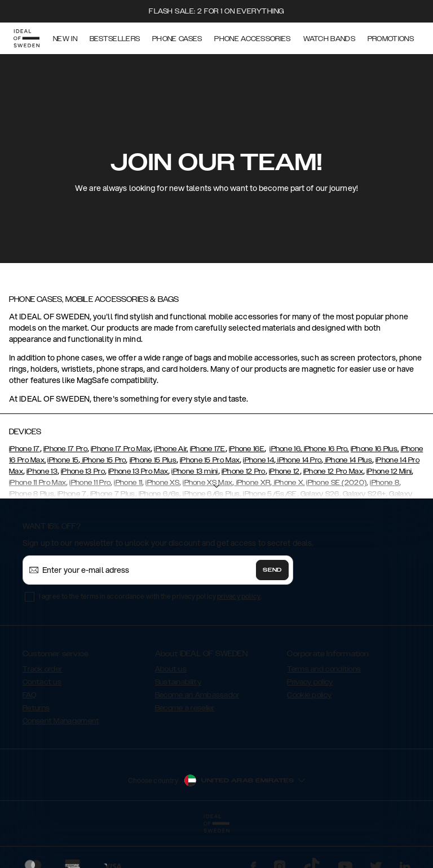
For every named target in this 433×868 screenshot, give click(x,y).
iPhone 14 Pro (299, 460)
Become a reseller (185, 708)
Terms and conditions (324, 669)
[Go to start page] (26, 38)
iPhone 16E (247, 449)
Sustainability (178, 682)
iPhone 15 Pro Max (210, 460)
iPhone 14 (259, 460)
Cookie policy (309, 695)
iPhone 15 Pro (103, 460)
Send (272, 570)
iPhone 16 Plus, (375, 449)
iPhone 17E (208, 449)
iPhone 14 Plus (348, 460)
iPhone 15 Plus (153, 460)
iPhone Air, (171, 449)
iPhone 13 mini (195, 471)
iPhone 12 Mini (389, 471)
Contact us (42, 682)
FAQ (29, 695)
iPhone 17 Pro (65, 449)
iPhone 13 (42, 471)
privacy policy (239, 596)
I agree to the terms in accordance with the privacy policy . (150, 596)
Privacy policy (310, 682)
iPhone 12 (284, 471)
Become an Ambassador (197, 695)
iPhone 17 (25, 449)
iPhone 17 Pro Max (121, 449)
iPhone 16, (286, 449)
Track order (42, 669)
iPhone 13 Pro (83, 471)
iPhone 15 (63, 460)
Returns (36, 708)
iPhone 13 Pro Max (138, 471)
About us (171, 669)
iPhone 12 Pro (244, 471)
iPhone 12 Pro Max (333, 471)
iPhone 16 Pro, (325, 449)
